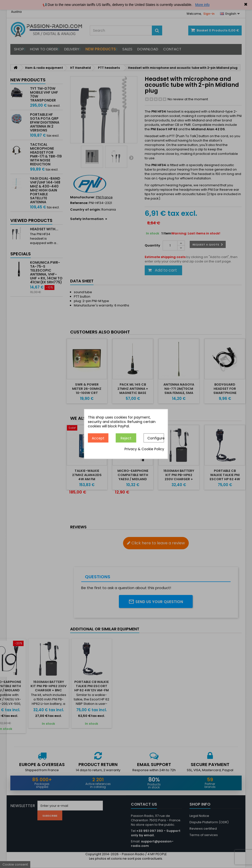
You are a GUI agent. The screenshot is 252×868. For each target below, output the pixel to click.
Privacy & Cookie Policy (144, 449)
